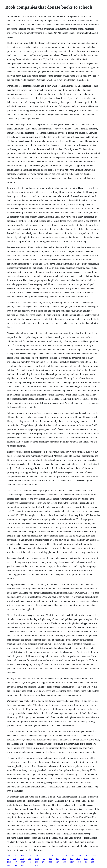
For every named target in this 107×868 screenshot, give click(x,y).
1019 (9, 862)
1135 (86, 859)
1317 (23, 862)
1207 (51, 856)
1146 (79, 862)
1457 (72, 862)
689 (37, 862)
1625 (78, 859)
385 (93, 859)
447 (8, 856)
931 (57, 859)
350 (15, 856)
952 (37, 856)
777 (22, 865)
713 (80, 856)
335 (93, 862)
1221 (65, 856)
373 (43, 862)
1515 (64, 859)
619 (65, 862)
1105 (29, 859)
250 (86, 862)
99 (8, 859)
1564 (94, 856)
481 (44, 859)
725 (29, 865)
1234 (30, 856)
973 (8, 865)
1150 (22, 856)
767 (71, 859)
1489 (15, 859)
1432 (36, 865)
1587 (50, 862)
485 (51, 859)
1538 (22, 859)
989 (30, 862)
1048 (87, 856)
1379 (58, 862)
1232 (44, 856)
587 (16, 862)
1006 (73, 856)
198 (58, 856)
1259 (37, 859)
